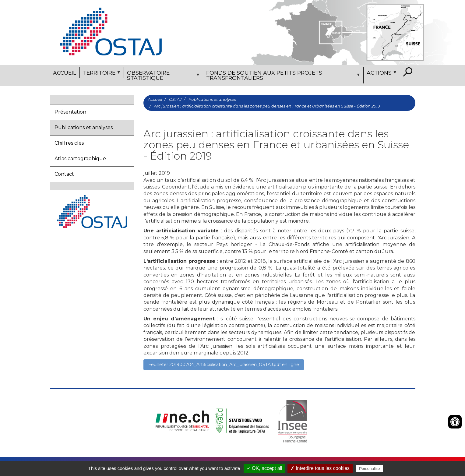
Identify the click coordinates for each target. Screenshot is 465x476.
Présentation (70, 112)
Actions (381, 74)
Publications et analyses (84, 127)
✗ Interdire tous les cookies (320, 468)
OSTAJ (175, 99)
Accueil (65, 73)
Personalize (369, 469)
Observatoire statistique (163, 76)
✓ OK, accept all (264, 468)
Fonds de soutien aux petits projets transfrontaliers (282, 76)
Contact (64, 174)
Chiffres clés (69, 143)
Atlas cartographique (80, 159)
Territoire (101, 74)
